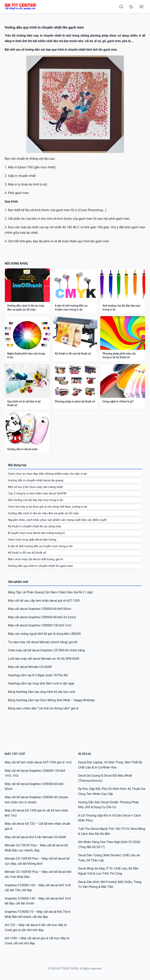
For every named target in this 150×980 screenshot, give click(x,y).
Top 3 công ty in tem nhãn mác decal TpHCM (37, 493)
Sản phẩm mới (18, 582)
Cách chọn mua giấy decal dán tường (32, 540)
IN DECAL (85, 754)
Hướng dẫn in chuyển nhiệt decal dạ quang (36, 480)
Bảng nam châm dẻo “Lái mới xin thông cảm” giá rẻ (43, 708)
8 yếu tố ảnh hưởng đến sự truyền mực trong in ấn (40, 546)
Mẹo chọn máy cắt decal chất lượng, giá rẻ (35, 559)
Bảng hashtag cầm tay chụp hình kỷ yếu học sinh (42, 692)
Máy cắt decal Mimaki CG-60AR (30, 667)
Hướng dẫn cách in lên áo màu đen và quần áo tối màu (43, 513)
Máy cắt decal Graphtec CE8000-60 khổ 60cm (40, 609)
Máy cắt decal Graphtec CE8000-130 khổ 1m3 (40, 625)
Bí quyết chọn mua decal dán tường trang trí (36, 533)
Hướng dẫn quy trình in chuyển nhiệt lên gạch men (40, 566)
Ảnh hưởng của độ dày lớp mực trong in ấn (36, 500)
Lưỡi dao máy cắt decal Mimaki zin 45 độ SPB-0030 (44, 659)
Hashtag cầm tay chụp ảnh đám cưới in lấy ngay (41, 683)
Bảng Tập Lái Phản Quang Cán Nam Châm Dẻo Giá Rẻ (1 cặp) (50, 592)
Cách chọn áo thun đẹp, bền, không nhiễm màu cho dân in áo (47, 474)
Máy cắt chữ (15, 754)
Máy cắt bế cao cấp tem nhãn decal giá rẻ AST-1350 (44, 601)
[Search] (121, 7)
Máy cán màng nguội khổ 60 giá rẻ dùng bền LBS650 (44, 634)
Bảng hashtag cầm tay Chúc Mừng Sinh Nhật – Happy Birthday (51, 700)
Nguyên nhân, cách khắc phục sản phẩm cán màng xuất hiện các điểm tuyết (57, 520)
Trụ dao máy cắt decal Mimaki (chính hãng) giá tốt (43, 642)
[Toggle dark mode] (131, 7)
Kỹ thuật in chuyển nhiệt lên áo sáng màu (35, 526)
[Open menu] (141, 7)
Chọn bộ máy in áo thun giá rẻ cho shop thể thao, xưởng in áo (48, 507)
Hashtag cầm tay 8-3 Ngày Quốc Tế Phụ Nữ (38, 675)
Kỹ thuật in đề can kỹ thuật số (27, 553)
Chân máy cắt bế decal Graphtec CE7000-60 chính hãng (46, 650)
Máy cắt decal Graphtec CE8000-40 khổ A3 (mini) (42, 617)
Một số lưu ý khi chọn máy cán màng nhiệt (35, 487)
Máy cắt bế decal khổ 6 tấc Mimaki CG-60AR (35, 837)
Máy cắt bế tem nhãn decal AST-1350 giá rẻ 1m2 (38, 762)
